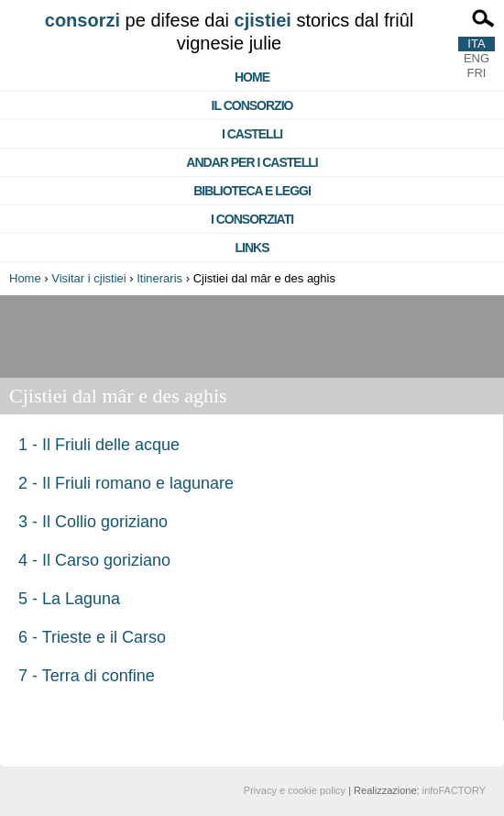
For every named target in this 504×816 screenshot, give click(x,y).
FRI (477, 73)
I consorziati (252, 219)
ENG (477, 58)
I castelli (252, 134)
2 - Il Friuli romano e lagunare (126, 483)
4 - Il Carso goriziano (94, 560)
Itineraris (159, 278)
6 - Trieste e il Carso (92, 637)
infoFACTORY (454, 790)
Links (252, 248)
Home (252, 77)
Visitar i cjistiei (88, 278)
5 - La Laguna (69, 599)
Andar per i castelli (252, 162)
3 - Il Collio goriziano (93, 522)
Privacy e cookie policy (295, 790)
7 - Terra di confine (87, 676)
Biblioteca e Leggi (252, 191)
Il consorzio (252, 105)
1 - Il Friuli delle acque (99, 445)
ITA (476, 44)
